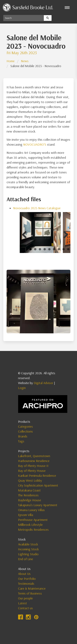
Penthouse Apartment (33, 520)
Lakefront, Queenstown (34, 456)
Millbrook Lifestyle (30, 525)
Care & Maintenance (32, 588)
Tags (21, 441)
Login (22, 388)
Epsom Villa (26, 515)
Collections (25, 431)
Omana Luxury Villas (31, 510)
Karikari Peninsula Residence (37, 475)
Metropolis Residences (33, 529)
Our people (25, 598)
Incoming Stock (28, 549)
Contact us (25, 608)
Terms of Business (30, 593)
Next (64, 234)
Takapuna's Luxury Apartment (38, 505)
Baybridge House (30, 500)
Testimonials (26, 583)
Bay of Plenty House (32, 471)
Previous (26, 234)
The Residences (28, 495)
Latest (22, 603)
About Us (24, 574)
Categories (25, 426)
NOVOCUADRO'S (35, 144)
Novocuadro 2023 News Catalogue (37, 208)
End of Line (26, 559)
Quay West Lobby (30, 480)
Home (11, 61)
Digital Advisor (43, 383)
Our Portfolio (27, 579)
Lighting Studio (28, 554)
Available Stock (28, 544)
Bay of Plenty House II (33, 466)
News (25, 61)
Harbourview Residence (34, 461)
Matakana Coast (29, 490)
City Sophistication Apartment (38, 485)
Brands (23, 436)
